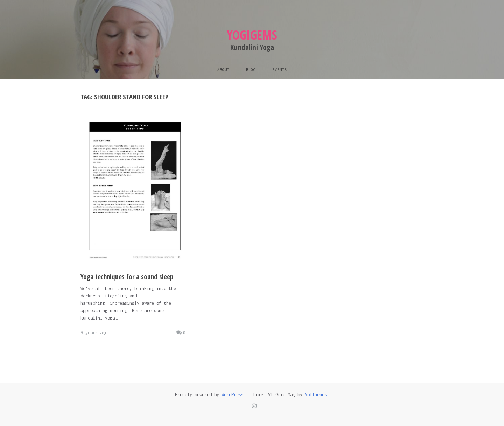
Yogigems (252, 35)
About (223, 70)
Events (280, 70)
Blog (251, 70)
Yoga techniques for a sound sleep (127, 277)
